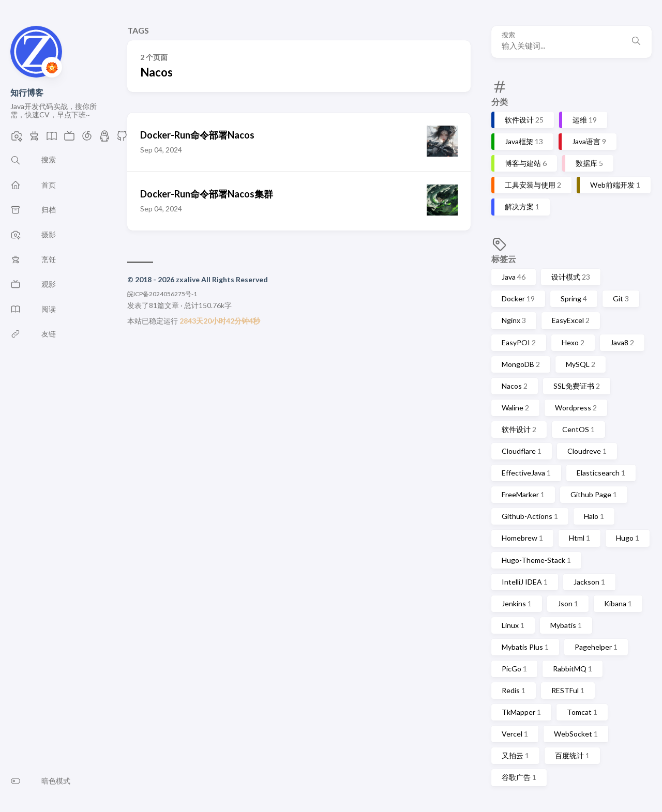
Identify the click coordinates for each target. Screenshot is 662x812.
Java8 (622, 342)
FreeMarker (523, 494)
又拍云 (515, 755)
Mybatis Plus (525, 647)
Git (621, 298)
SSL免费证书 (577, 386)
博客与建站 (526, 163)
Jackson (589, 582)
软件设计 (524, 120)
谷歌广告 (519, 777)
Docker (518, 298)
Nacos (515, 386)
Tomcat (582, 712)
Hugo (628, 538)
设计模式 (571, 277)
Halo (594, 516)
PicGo (514, 669)
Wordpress (576, 408)
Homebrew (522, 538)
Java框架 (524, 141)
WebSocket (576, 734)
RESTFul (568, 690)
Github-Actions (530, 516)
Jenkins (517, 603)
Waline (515, 408)
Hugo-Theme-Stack (536, 560)
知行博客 (27, 92)
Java (514, 277)
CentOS (578, 429)
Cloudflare (522, 451)
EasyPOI (519, 342)
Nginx (514, 320)
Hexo (573, 342)
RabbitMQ (573, 669)
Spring (574, 298)
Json (568, 603)
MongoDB (521, 364)
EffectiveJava (526, 473)
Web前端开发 (615, 185)
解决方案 (522, 206)
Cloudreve (587, 451)
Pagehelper (596, 647)
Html (580, 538)
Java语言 (589, 141)
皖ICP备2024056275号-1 (162, 294)
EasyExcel (571, 320)
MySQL (581, 364)
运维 (585, 120)
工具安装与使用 (533, 185)
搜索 (508, 35)
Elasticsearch (601, 473)
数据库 (589, 163)
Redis (514, 690)
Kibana (618, 603)
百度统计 (572, 755)
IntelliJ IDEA (525, 582)
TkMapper (521, 712)
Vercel (515, 734)
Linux (513, 625)
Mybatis (566, 625)
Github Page (594, 494)
